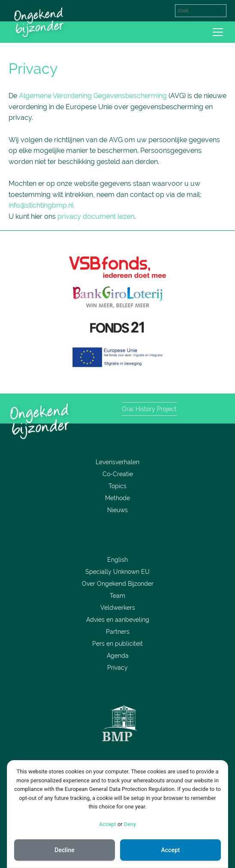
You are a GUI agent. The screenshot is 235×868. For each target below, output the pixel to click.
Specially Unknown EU (117, 572)
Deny (130, 824)
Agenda (118, 656)
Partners (118, 632)
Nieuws (117, 510)
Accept (108, 824)
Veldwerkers (118, 608)
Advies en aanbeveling (118, 620)
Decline (64, 850)
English (117, 560)
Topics (117, 486)
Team (117, 596)
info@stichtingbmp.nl (41, 205)
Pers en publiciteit (117, 644)
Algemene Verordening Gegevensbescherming (93, 96)
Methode (117, 498)
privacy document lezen (96, 216)
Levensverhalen (117, 462)
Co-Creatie (118, 474)
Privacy (117, 668)
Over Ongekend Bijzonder (118, 584)
